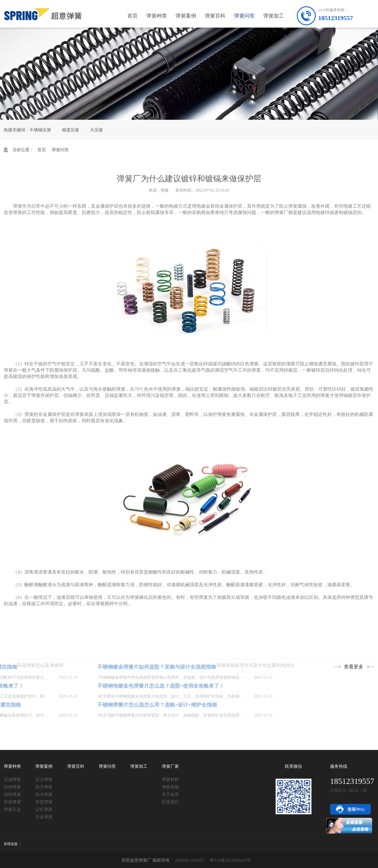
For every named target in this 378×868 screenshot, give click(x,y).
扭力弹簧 (44, 794)
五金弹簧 (44, 817)
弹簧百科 (215, 16)
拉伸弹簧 (12, 787)
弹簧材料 (170, 780)
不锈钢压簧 (40, 133)
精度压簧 (71, 133)
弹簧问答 (244, 16)
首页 (133, 16)
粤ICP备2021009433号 (230, 860)
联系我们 (170, 802)
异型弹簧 (44, 802)
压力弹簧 (44, 780)
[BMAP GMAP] (190, 860)
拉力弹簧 (44, 787)
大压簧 (97, 133)
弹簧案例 (186, 16)
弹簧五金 (12, 809)
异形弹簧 (12, 802)
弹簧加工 (274, 16)
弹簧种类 (157, 16)
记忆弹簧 (44, 809)
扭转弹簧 (12, 794)
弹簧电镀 (170, 787)
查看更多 (354, 667)
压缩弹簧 (12, 780)
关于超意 (170, 794)
